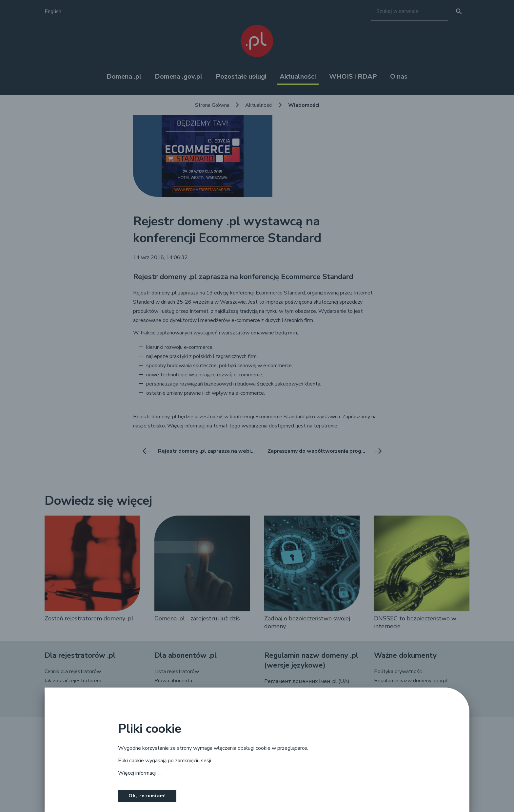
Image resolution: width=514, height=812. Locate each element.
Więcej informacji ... (139, 773)
